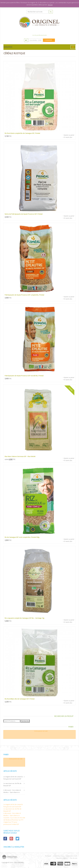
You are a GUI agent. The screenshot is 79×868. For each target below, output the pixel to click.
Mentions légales (62, 858)
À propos (48, 856)
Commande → (49, 40)
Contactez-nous (59, 856)
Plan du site (73, 858)
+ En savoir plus (67, 137)
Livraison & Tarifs (72, 856)
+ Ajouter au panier (69, 135)
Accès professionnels (40, 35)
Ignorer (50, 5)
